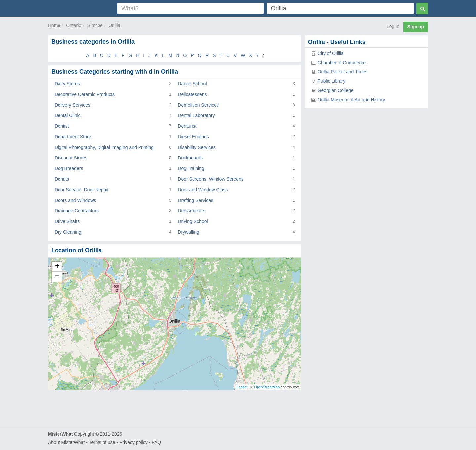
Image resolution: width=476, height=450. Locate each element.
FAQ (156, 442)
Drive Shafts (67, 221)
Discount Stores (71, 158)
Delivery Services (72, 105)
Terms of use (102, 442)
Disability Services (197, 147)
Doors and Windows (75, 200)
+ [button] (57, 267)
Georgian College (336, 90)
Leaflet (242, 387)
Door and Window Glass (203, 190)
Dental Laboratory (196, 115)
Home (54, 25)
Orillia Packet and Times (343, 72)
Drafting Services (196, 200)
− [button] (57, 277)
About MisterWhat (66, 442)
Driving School (193, 221)
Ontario (74, 25)
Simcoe (95, 25)
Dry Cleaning (68, 232)
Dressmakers (191, 211)
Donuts (62, 179)
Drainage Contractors (77, 211)
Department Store (73, 137)
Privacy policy (134, 442)
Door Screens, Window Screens (211, 179)
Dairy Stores (67, 84)
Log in (393, 26)
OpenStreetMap (267, 387)
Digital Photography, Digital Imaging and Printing (104, 147)
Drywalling (189, 232)
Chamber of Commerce (342, 63)
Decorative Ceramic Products (85, 94)
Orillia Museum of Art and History (352, 100)
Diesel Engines (193, 137)
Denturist (187, 126)
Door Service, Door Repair (82, 190)
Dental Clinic (68, 115)
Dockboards (190, 158)
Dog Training (191, 168)
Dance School (192, 84)
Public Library (332, 81)
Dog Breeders (69, 168)
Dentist (62, 126)
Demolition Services (198, 105)
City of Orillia (331, 53)
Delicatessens (192, 94)
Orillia (114, 25)
